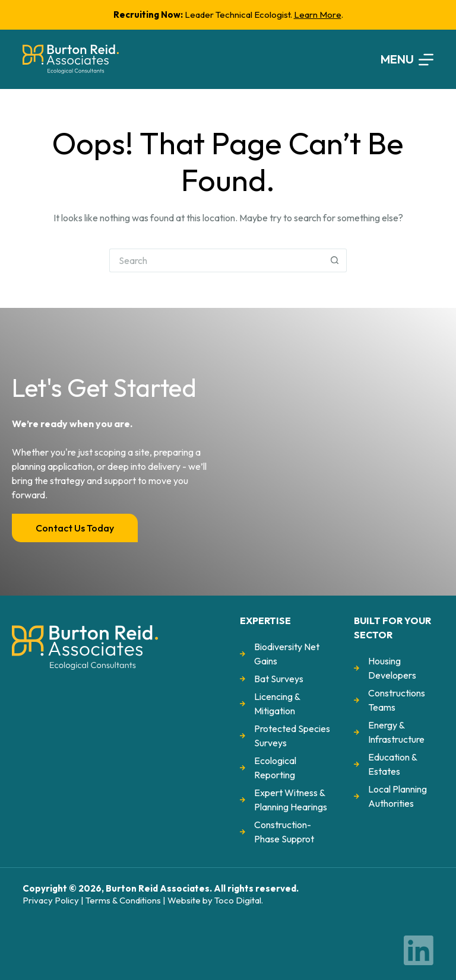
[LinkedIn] (419, 950)
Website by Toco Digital (214, 900)
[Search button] (335, 260)
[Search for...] (216, 260)
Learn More (318, 15)
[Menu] (407, 59)
